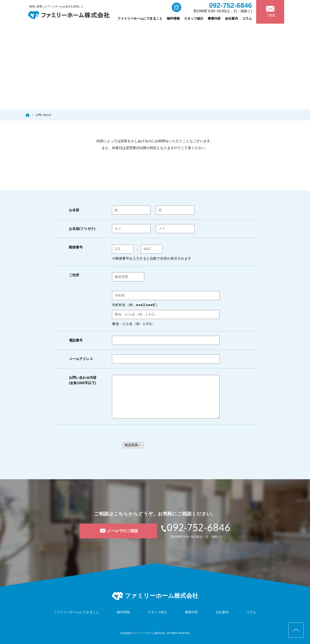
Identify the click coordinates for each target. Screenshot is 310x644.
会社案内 (231, 18)
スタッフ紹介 (194, 18)
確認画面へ (133, 445)
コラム (247, 18)
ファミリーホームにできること (140, 18)
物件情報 (173, 18)
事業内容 (214, 18)
